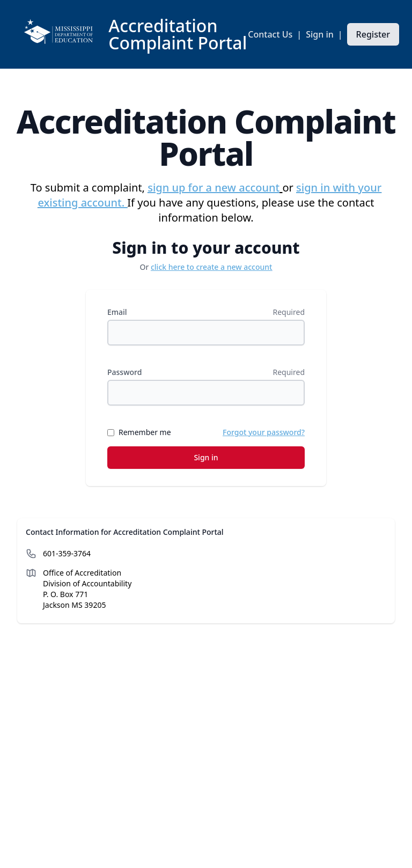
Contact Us (270, 34)
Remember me (145, 432)
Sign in (320, 34)
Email (117, 312)
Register (373, 34)
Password (124, 372)
